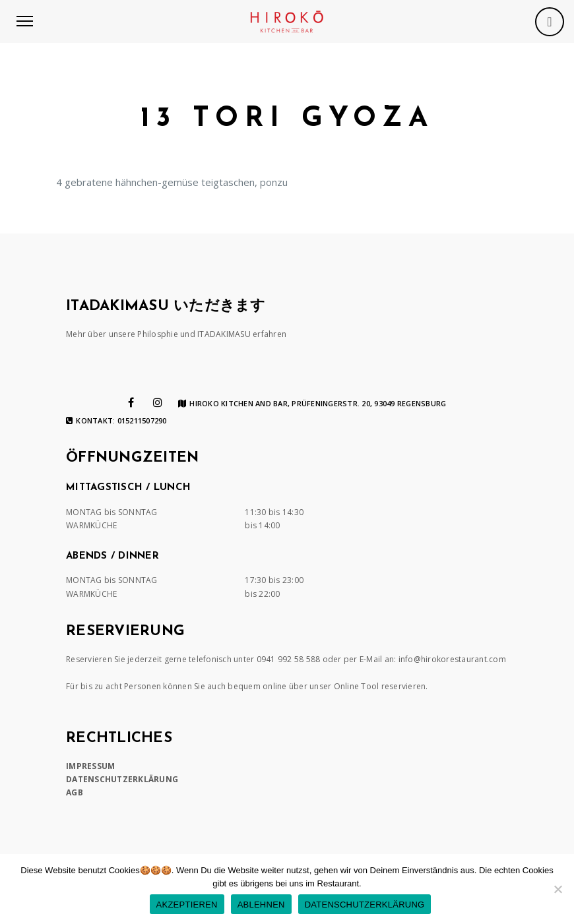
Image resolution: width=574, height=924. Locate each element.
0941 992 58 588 (289, 659)
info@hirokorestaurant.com (452, 659)
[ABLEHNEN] (558, 889)
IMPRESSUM (90, 766)
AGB (75, 792)
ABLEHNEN (261, 905)
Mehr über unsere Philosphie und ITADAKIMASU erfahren (176, 334)
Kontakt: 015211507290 (116, 421)
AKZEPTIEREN (187, 905)
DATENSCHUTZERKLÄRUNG (122, 779)
